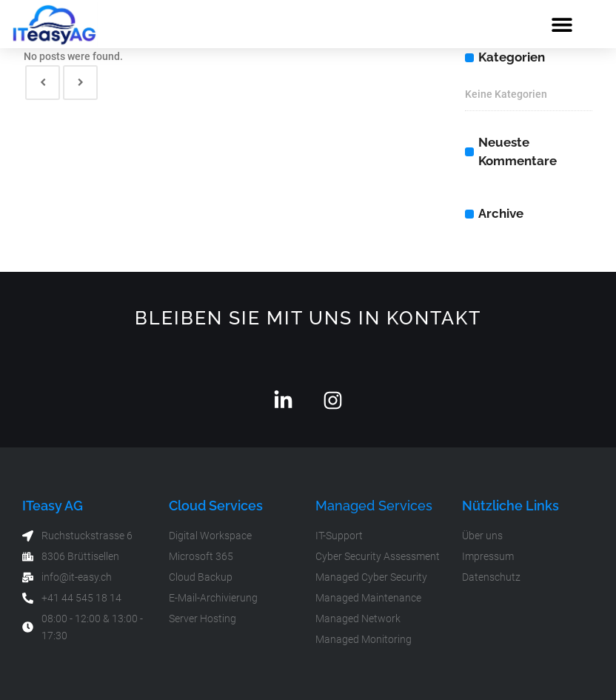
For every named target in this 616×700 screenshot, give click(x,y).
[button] (562, 24)
